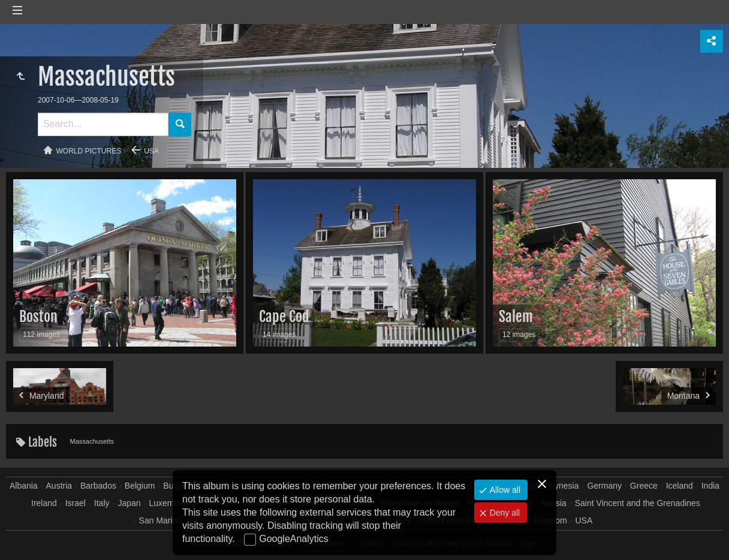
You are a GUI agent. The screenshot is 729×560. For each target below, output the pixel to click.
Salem (516, 317)
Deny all (504, 513)
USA (151, 151)
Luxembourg (172, 503)
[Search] (103, 124)
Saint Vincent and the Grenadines (638, 503)
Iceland (680, 486)
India (710, 486)
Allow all (504, 490)
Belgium (140, 486)
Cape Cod (284, 317)
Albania (24, 486)
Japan (129, 503)
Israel (76, 503)
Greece (644, 486)
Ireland (44, 503)
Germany (604, 486)
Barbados (98, 486)
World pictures (89, 151)
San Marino (161, 520)
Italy (102, 503)
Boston (38, 317)
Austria (59, 486)
